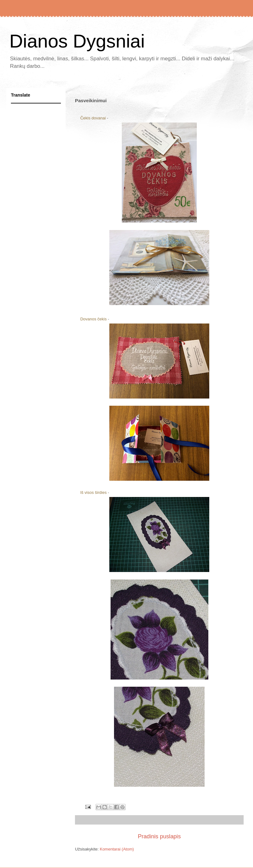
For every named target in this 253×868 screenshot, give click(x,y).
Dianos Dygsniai (77, 41)
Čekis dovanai (93, 118)
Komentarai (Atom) (117, 849)
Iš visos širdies (94, 492)
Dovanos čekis (94, 319)
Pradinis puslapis (159, 836)
